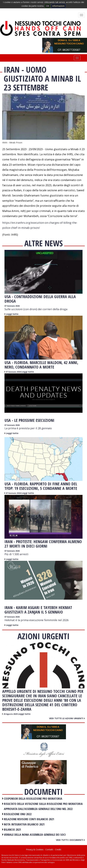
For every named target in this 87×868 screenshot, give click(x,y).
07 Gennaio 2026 (12, 306)
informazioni (58, 6)
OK (48, 6)
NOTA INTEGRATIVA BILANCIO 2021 (24, 824)
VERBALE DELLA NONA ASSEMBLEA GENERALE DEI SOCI (35, 835)
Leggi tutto (12, 314)
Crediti (58, 849)
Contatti (49, 849)
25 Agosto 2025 (11, 714)
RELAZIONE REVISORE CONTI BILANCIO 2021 (29, 819)
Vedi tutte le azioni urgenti (67, 718)
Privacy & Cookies (35, 849)
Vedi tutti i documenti (70, 840)
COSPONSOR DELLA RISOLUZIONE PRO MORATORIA (33, 799)
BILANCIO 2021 (12, 830)
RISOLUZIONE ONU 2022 (18, 814)
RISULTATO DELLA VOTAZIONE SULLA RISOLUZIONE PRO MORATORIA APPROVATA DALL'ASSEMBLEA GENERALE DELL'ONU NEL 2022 (43, 806)
